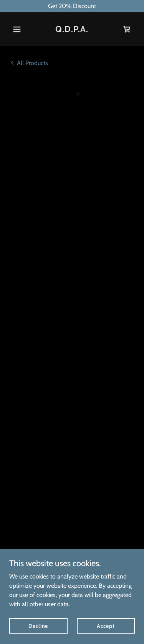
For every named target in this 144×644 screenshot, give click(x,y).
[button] (19, 29)
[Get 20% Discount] (72, 6)
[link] (72, 30)
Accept (106, 626)
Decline (38, 626)
